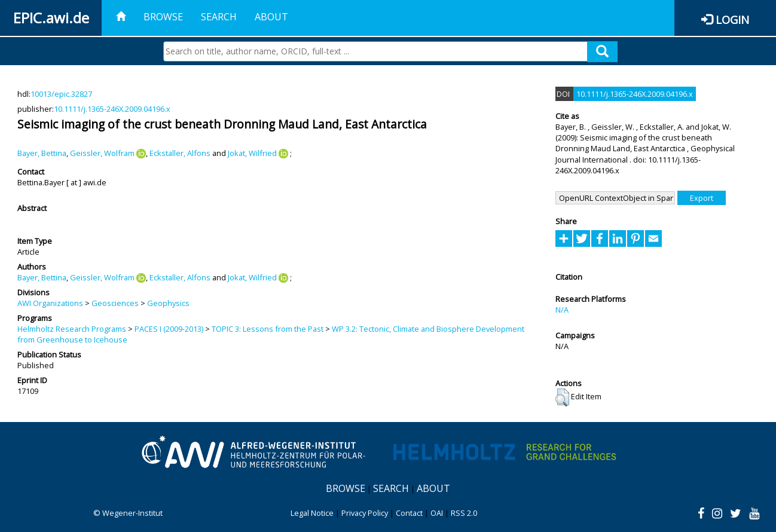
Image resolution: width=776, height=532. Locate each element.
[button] (562, 398)
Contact (409, 513)
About (271, 17)
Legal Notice (312, 513)
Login (732, 19)
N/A (562, 310)
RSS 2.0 (464, 513)
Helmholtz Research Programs (72, 329)
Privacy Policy (365, 513)
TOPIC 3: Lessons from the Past (268, 329)
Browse (163, 17)
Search (219, 17)
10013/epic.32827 (61, 94)
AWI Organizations (50, 303)
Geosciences (115, 303)
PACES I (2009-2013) (169, 329)
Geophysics (168, 303)
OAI (437, 513)
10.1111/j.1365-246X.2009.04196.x (112, 109)
